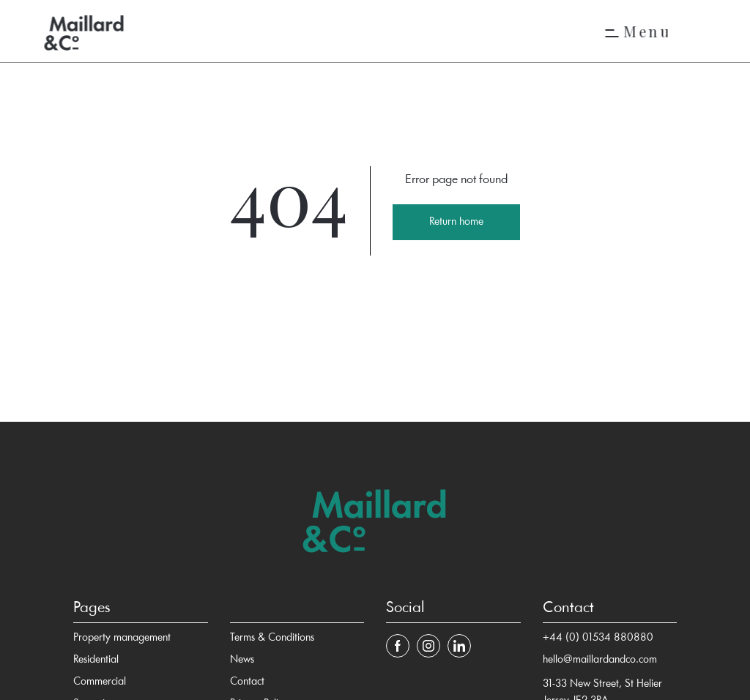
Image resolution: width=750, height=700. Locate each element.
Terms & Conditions (272, 638)
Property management (122, 638)
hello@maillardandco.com (600, 660)
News (242, 660)
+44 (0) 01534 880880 (598, 638)
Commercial (100, 682)
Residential (96, 660)
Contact (247, 682)
